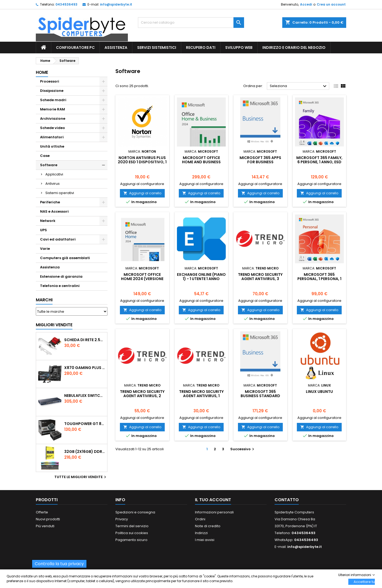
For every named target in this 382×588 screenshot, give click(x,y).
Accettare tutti (364, 582)
